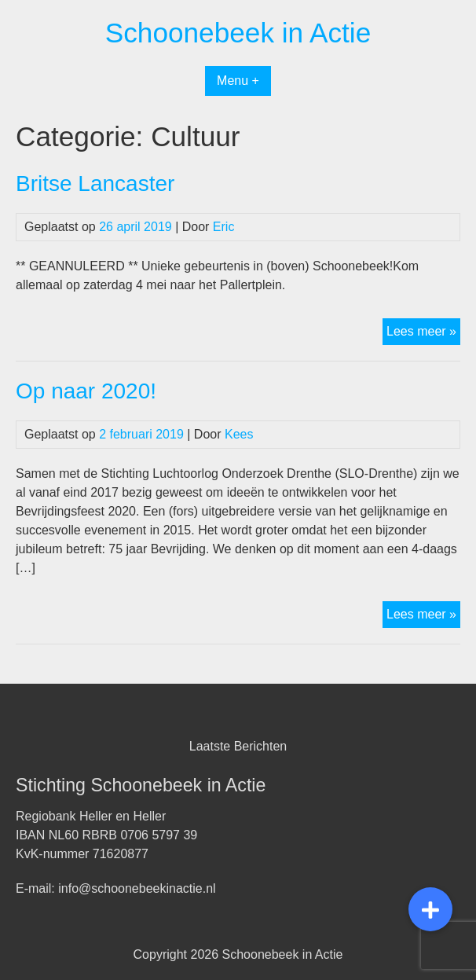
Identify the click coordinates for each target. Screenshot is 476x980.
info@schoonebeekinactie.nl (137, 888)
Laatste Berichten (238, 746)
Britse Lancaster (95, 184)
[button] (430, 909)
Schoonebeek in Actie (238, 33)
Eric (224, 227)
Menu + (238, 81)
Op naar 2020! (86, 391)
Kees (239, 434)
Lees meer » (423, 333)
